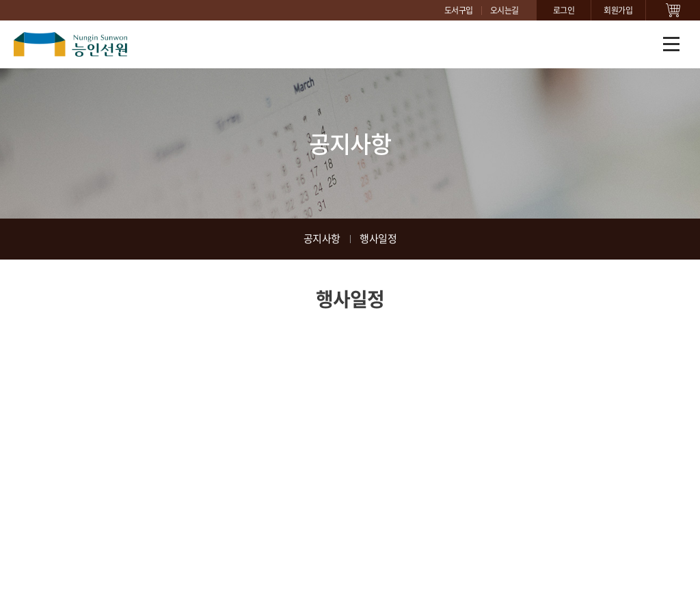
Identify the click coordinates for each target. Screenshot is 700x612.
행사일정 (378, 238)
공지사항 (322, 238)
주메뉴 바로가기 (0, 0)
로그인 (564, 10)
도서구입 (459, 10)
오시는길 (504, 10)
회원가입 (618, 10)
